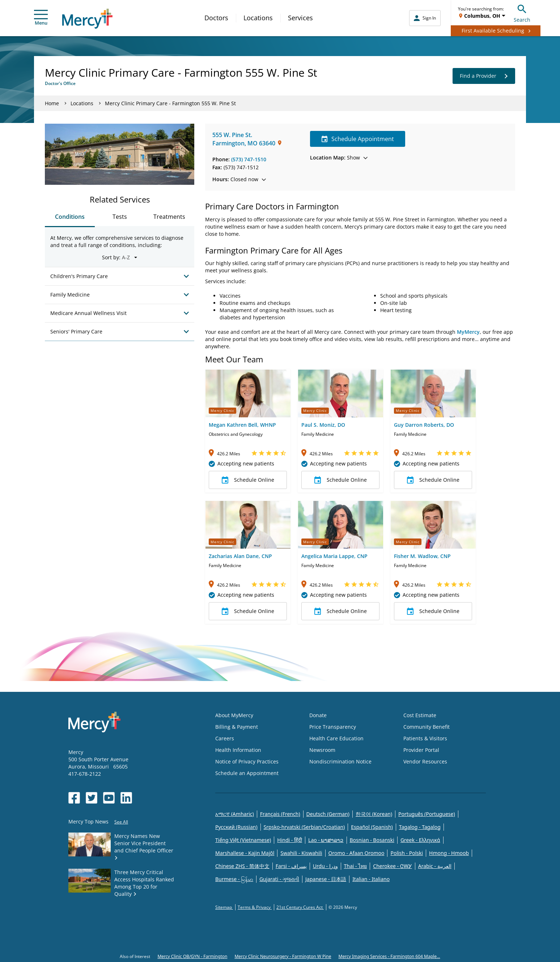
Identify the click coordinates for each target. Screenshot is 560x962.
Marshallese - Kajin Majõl (245, 853)
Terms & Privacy (255, 907)
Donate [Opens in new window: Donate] (318, 715)
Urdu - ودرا (325, 866)
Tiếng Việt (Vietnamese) (243, 840)
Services (300, 18)
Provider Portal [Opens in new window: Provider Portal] (421, 750)
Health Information (238, 750)
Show (339, 158)
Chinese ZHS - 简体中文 (242, 866)
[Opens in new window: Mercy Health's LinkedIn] (126, 798)
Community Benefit (427, 727)
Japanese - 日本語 (326, 879)
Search (522, 12)
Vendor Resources (425, 761)
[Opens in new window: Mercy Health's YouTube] (109, 798)
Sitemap (224, 907)
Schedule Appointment (358, 139)
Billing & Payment (237, 727)
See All (121, 822)
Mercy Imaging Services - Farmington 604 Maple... (389, 956)
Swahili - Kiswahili (301, 853)
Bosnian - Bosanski (372, 840)
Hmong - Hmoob (449, 853)
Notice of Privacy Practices (247, 761)
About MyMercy (234, 715)
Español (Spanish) (372, 827)
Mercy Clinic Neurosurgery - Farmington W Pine (283, 956)
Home (52, 103)
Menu (41, 18)
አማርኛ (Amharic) (235, 814)
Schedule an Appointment (247, 773)
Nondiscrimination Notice (340, 761)
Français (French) (280, 814)
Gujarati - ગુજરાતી (279, 879)
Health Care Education (336, 738)
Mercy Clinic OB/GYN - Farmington (192, 956)
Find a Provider (484, 76)
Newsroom (322, 750)
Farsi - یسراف (291, 866)
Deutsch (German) (328, 814)
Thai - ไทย (356, 866)
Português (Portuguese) (427, 814)
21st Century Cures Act (300, 907)
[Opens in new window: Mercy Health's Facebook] (74, 798)
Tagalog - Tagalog (420, 827)
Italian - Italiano (371, 879)
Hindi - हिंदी (290, 840)
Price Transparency (333, 727)
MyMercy (468, 332)
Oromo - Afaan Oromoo (357, 853)
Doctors (216, 18)
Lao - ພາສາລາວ (326, 840)
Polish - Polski (407, 853)
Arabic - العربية (435, 866)
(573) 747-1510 (249, 159)
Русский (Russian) (236, 827)
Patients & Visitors (425, 738)
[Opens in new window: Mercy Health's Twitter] (92, 798)
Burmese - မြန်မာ (234, 879)
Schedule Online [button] (248, 480)
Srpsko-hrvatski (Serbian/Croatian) (304, 827)
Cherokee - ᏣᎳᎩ (392, 866)
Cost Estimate (420, 715)
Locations (258, 18)
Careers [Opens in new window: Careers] (225, 738)
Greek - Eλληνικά (420, 840)
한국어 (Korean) (374, 814)
